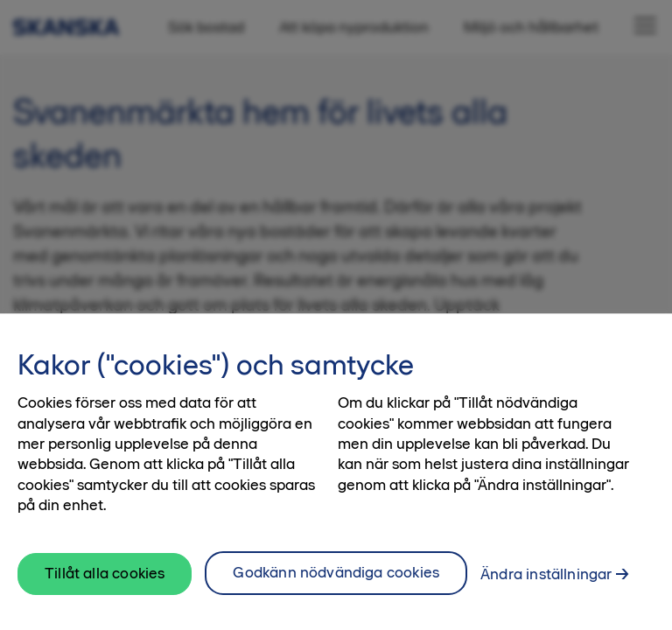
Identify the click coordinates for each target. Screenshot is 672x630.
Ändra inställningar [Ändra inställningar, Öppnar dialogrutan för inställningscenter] (546, 591)
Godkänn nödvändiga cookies (336, 589)
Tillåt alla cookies (105, 590)
